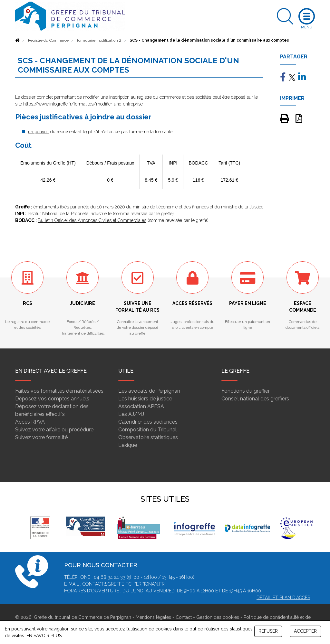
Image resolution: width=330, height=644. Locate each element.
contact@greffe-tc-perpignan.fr (124, 584)
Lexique (128, 445)
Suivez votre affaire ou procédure (54, 430)
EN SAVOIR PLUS (44, 636)
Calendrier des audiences (148, 422)
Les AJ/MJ (131, 414)
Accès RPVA (30, 422)
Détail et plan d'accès (283, 598)
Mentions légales (153, 617)
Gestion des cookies (218, 617)
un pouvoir (39, 132)
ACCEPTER (305, 631)
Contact (184, 617)
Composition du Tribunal (147, 430)
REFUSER (268, 631)
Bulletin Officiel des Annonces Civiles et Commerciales (92, 220)
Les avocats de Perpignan (149, 391)
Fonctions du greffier (246, 391)
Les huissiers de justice (145, 399)
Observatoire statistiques (148, 437)
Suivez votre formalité (41, 437)
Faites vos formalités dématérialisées (59, 391)
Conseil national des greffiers (255, 399)
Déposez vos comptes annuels (52, 399)
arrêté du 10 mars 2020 (102, 207)
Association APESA (141, 406)
